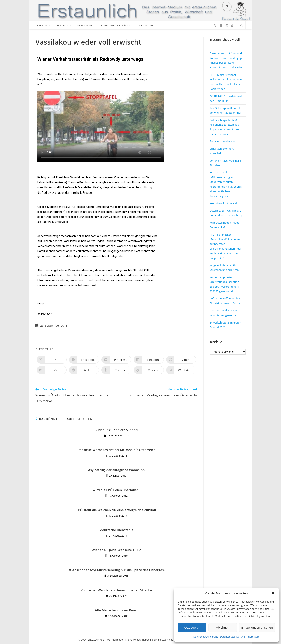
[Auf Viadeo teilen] (149, 370)
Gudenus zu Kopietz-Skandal (116, 430)
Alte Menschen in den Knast (116, 610)
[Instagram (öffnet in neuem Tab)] (227, 26)
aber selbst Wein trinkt (82, 285)
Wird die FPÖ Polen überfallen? (116, 490)
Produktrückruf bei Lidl (223, 203)
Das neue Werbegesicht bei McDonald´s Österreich (116, 450)
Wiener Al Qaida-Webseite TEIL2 (116, 550)
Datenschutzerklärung (206, 637)
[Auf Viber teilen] (181, 360)
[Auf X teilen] (52, 360)
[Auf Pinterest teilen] (116, 360)
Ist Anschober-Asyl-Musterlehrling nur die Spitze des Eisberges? (116, 570)
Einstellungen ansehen (257, 627)
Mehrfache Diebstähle (116, 530)
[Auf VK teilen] (52, 370)
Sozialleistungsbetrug (222, 141)
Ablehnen (223, 627)
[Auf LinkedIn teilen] (149, 360)
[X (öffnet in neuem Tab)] (215, 26)
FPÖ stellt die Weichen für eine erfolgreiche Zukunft (116, 510)
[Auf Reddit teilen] (84, 370)
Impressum (253, 637)
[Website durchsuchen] (241, 26)
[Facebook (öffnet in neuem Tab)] (221, 26)
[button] (273, 593)
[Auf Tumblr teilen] (116, 370)
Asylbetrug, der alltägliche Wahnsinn (116, 470)
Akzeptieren (192, 627)
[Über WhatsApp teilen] (181, 370)
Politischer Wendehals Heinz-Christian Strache (116, 590)
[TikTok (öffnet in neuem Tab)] (232, 26)
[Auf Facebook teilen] (84, 360)
